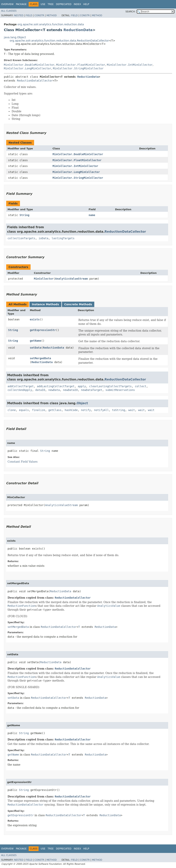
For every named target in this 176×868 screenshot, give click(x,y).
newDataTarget (92, 390)
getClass (55, 410)
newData (54, 390)
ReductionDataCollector (35, 81)
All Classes (9, 11)
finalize (38, 410)
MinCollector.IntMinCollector (130, 65)
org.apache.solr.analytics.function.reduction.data (51, 24)
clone (12, 410)
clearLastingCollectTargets (110, 386)
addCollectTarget (21, 386)
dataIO (40, 390)
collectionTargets (21, 238)
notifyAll (101, 410)
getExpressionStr (43, 330)
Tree (51, 4)
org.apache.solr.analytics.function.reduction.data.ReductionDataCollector (59, 41)
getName (36, 341)
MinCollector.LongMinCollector (27, 68)
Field (29, 15)
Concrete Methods (78, 304)
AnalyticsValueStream (72, 279)
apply (82, 386)
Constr (39, 15)
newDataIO (70, 390)
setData (36, 348)
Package (21, 4)
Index (77, 4)
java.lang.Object (15, 37)
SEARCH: (131, 12)
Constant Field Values (23, 462)
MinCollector (44, 279)
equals (24, 410)
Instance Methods (45, 304)
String (24, 215)
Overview (7, 4)
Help (86, 4)
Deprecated (64, 4)
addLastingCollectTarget (56, 386)
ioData (43, 238)
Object (82, 403)
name (92, 215)
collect (140, 386)
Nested (19, 15)
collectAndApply (20, 390)
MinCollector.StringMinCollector (78, 68)
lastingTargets (63, 238)
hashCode (71, 410)
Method (52, 15)
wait (132, 410)
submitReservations (120, 390)
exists (35, 319)
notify (86, 410)
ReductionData (78, 30)
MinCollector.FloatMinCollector (81, 65)
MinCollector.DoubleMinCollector (29, 65)
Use (43, 4)
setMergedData (40, 358)
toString (119, 410)
